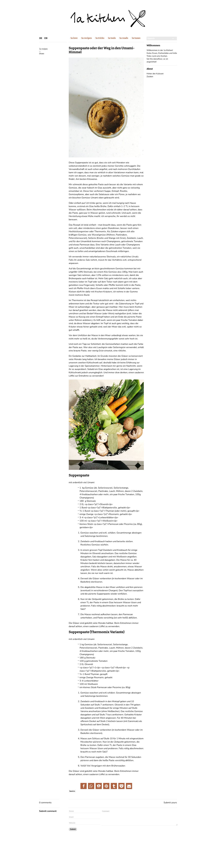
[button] (84, 786)
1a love (74, 38)
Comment (140, 818)
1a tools (112, 38)
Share (42, 53)
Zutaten (150, 76)
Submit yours (170, 803)
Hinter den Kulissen (155, 74)
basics (72, 791)
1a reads (124, 38)
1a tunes (136, 38)
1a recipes (87, 38)
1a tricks (100, 38)
